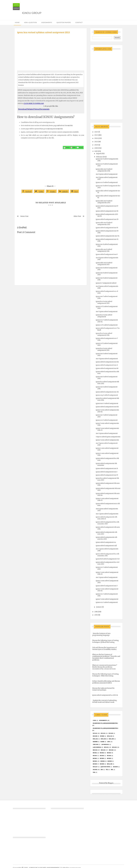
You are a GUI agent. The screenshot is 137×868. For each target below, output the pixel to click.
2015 (96, 615)
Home (17, 22)
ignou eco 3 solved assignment (107, 602)
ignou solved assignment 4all (106, 546)
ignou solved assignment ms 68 (107, 368)
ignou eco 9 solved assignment (107, 182)
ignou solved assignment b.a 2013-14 (105, 695)
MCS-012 (114, 747)
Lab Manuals (105, 744)
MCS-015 (103, 750)
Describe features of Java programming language (101, 634)
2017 (96, 151)
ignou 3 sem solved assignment (107, 599)
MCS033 (110, 761)
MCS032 (103, 761)
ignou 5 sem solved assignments (107, 440)
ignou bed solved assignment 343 (108, 559)
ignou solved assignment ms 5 (107, 472)
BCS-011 (95, 733)
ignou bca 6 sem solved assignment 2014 (104, 334)
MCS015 (102, 756)
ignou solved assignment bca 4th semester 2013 (107, 523)
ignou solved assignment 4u (106, 542)
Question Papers (64, 22)
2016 (96, 612)
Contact (79, 22)
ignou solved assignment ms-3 (107, 586)
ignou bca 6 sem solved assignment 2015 (104, 349)
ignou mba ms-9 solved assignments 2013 (104, 202)
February (99, 157)
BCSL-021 (95, 739)
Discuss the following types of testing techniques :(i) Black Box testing (105, 641)
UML (112, 770)
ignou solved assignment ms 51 (107, 468)
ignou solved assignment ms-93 (107, 219)
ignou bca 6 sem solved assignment (104, 316)
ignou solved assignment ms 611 (107, 407)
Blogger (111, 783)
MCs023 (102, 758)
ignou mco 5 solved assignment (107, 403)
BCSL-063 (111, 739)
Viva (94, 772)
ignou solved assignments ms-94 (108, 236)
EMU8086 (95, 742)
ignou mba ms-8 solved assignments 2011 (104, 224)
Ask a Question (31, 22)
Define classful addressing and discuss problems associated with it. (106, 682)
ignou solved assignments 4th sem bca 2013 (106, 538)
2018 (96, 148)
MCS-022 (111, 750)
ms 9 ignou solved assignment (107, 174)
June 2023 (96, 744)
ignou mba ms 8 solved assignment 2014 (104, 250)
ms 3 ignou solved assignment (107, 577)
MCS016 (109, 756)
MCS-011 (106, 747)
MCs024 (109, 758)
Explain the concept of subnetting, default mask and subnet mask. (105, 701)
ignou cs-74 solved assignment (107, 325)
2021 (96, 142)
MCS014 (95, 756)
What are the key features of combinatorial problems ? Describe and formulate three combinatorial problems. (106, 657)
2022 (96, 138)
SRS (102, 770)
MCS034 (95, 764)
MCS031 (95, 761)
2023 (96, 135)
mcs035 (102, 764)
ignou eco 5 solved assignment (107, 420)
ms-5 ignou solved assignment (107, 433)
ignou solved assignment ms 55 (107, 475)
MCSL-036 (109, 764)
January (99, 607)
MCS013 (109, 753)
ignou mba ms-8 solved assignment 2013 (104, 264)
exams (102, 742)
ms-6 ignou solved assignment (107, 359)
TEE (107, 770)
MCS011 (95, 753)
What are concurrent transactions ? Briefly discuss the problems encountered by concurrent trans (105, 667)
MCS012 (102, 753)
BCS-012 (103, 733)
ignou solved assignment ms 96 (107, 211)
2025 (96, 132)
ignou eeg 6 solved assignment (107, 395)
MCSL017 (95, 767)
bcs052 (102, 736)
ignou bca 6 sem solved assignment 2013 (104, 302)
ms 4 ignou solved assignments (107, 514)
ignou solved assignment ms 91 (107, 228)
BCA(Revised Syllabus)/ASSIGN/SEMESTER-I (105, 723)
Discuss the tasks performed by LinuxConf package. (103, 689)
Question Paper (105, 767)
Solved (95, 770)
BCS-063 (95, 736)
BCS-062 (111, 733)
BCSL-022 (103, 739)
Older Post (77, 216)
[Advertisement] (51, 50)
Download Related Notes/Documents (34, 109)
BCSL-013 (110, 736)
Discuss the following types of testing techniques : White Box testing (105, 675)
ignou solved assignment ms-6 (107, 365)
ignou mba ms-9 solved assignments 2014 (104, 170)
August (99, 154)
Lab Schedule (97, 747)
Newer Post (24, 216)
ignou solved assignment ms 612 (107, 362)
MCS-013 (95, 750)
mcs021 (95, 758)
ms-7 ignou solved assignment (107, 312)
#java (94, 720)
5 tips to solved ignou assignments (108, 437)
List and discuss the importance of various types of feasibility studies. (104, 648)
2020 (96, 145)
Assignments (47, 22)
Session (115, 767)
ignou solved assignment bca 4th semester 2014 (107, 555)
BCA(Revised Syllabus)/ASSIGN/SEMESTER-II (105, 728)
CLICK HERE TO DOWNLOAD (34, 103)
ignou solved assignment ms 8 (107, 254)
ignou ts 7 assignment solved (106, 283)
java (109, 742)
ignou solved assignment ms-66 (107, 392)
